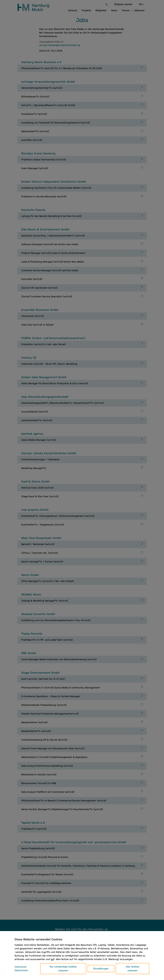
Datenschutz (22, 970)
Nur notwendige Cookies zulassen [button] (64, 969)
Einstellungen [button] (101, 969)
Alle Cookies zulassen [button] (133, 969)
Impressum (21, 967)
